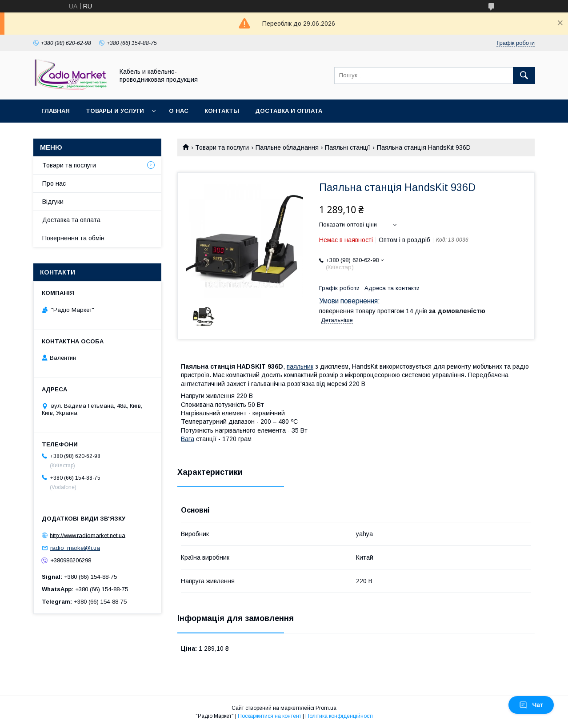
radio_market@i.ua (75, 548)
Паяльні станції (348, 147)
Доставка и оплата (289, 111)
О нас (179, 111)
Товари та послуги (222, 147)
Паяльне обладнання (287, 147)
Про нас (54, 183)
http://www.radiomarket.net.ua (88, 535)
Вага (188, 439)
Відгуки (53, 202)
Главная (56, 111)
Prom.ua (326, 708)
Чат (531, 705)
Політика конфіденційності (339, 716)
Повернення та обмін (73, 238)
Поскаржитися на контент (270, 716)
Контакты (222, 111)
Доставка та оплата (71, 220)
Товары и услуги (115, 111)
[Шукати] (524, 76)
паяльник (300, 366)
